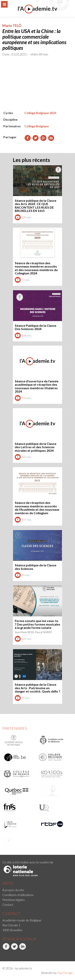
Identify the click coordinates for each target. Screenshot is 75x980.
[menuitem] (37, 890)
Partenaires (15, 728)
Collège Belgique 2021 (40, 113)
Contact (8, 905)
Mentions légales (14, 900)
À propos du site (13, 890)
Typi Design (65, 973)
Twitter (14, 949)
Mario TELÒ (12, 26)
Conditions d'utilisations (18, 895)
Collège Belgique (37, 126)
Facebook (6, 949)
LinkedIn (23, 949)
